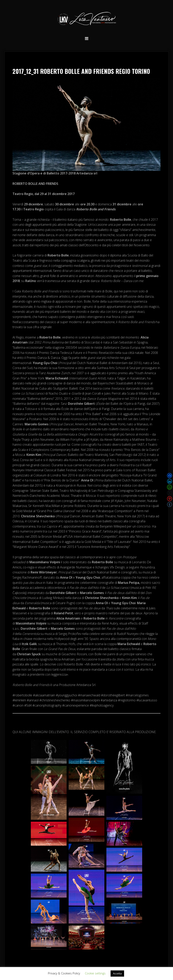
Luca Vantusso (86, 19)
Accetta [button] (117, 973)
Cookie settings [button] (95, 973)
